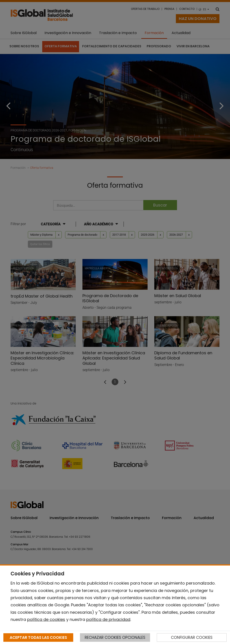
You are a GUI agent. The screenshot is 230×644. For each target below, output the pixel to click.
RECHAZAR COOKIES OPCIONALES (115, 637)
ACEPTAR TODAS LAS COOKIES (38, 637)
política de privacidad (108, 619)
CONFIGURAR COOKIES (192, 637)
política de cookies (46, 619)
